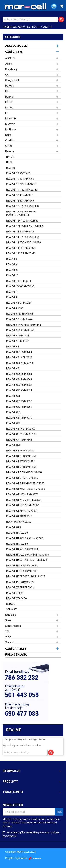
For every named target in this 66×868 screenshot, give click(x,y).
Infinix (9, 102)
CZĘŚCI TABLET (16, 649)
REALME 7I (12, 292)
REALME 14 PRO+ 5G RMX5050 (23, 243)
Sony (8, 620)
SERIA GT (11, 609)
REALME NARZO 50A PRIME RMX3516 (27, 555)
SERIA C (11, 604)
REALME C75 (13, 445)
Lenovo (9, 108)
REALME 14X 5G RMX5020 (21, 253)
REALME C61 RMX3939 (19, 418)
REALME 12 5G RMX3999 (20, 201)
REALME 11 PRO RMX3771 (21, 184)
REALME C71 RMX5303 (19, 440)
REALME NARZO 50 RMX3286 (23, 549)
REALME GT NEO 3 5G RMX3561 (24, 500)
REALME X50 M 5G (16, 598)
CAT (8, 75)
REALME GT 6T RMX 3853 (21, 462)
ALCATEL (10, 58)
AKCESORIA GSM (16, 46)
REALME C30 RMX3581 (19, 374)
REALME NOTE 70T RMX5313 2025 (26, 577)
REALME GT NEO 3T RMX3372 (23, 505)
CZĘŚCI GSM (14, 52)
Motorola (10, 124)
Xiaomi (9, 642)
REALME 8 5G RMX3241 (19, 303)
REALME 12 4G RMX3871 (20, 195)
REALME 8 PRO (15, 308)
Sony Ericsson (13, 626)
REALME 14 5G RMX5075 (20, 232)
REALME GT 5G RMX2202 (20, 451)
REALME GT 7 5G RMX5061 (21, 467)
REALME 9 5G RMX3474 (19, 319)
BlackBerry (11, 69)
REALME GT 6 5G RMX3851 (21, 456)
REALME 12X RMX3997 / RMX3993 (26, 226)
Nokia (8, 135)
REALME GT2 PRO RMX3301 (22, 511)
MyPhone (11, 129)
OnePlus (10, 140)
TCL (7, 631)
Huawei (9, 97)
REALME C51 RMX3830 (19, 401)
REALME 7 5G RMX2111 (19, 281)
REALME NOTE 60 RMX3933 (22, 571)
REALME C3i (13, 396)
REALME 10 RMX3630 (18, 173)
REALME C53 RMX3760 (19, 407)
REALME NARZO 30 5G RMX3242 (24, 538)
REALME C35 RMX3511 (19, 390)
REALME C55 (13, 412)
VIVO (8, 637)
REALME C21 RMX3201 (19, 352)
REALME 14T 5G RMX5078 (21, 248)
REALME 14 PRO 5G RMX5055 (23, 237)
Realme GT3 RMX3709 (19, 522)
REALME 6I (12, 270)
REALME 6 (12, 264)
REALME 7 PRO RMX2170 (20, 286)
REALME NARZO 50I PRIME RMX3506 (27, 560)
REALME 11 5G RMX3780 (20, 179)
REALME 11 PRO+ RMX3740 (22, 190)
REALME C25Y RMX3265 (20, 363)
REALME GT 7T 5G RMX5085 (22, 478)
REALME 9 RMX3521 (18, 336)
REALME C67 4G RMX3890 (21, 429)
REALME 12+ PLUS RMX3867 (22, 221)
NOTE (9, 162)
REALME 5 (12, 259)
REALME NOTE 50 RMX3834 (22, 566)
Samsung (11, 615)
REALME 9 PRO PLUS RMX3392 (24, 325)
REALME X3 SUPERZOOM (20, 587)
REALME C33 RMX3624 (19, 385)
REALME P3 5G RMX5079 (20, 582)
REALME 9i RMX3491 (18, 341)
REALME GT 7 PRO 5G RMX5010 (24, 473)
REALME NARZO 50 (17, 544)
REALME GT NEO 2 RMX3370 (22, 494)
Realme (10, 151)
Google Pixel (12, 80)
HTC (8, 91)
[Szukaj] (30, 19)
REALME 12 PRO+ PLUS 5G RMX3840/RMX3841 (21, 213)
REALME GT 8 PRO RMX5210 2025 (25, 483)
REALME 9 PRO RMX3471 (20, 330)
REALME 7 (12, 275)
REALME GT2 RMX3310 (19, 516)
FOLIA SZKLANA (16, 655)
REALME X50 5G (15, 593)
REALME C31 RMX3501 (19, 379)
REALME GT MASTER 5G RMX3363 (26, 489)
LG (7, 113)
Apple (9, 64)
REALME (11, 168)
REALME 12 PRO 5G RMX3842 (23, 206)
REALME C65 (13, 423)
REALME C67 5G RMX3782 (21, 434)
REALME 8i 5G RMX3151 (20, 314)
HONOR (9, 86)
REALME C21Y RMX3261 (20, 358)
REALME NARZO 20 (17, 533)
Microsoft (11, 119)
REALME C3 (13, 368)
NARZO (10, 157)
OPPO (9, 146)
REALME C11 (13, 347)
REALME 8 (12, 297)
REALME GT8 (13, 527)
